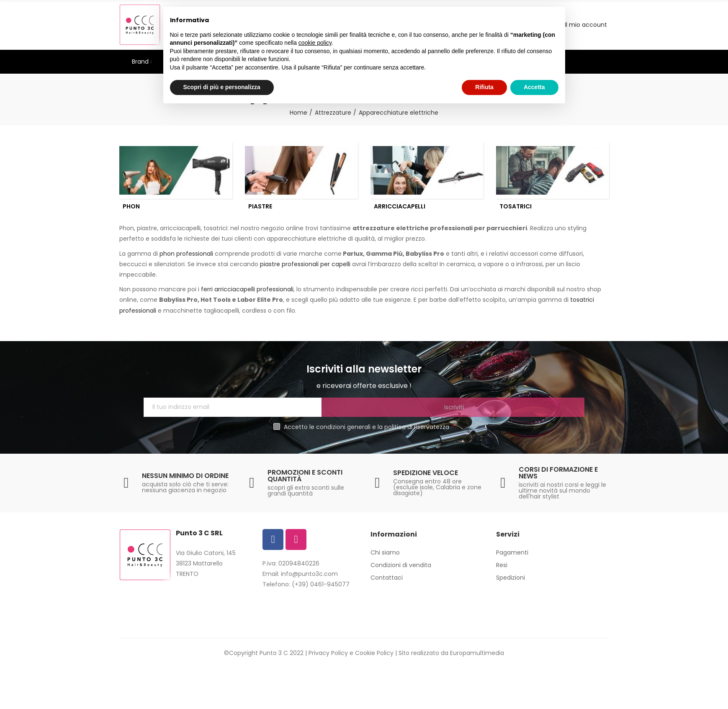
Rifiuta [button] (484, 87)
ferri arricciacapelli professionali (247, 293)
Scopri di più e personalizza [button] (222, 87)
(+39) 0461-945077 (321, 588)
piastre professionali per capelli (305, 268)
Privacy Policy (328, 657)
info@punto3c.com (309, 578)
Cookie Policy (374, 657)
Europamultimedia (477, 657)
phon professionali (185, 257)
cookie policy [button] (315, 43)
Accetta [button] (534, 87)
